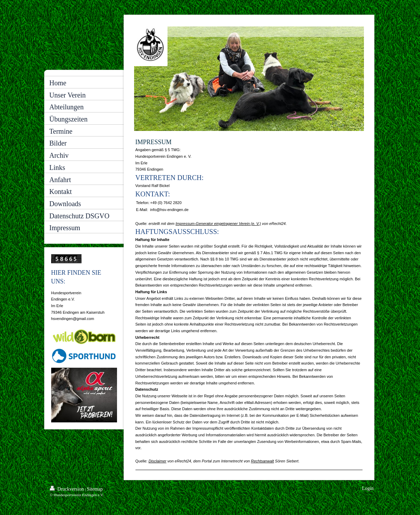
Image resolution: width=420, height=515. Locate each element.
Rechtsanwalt (263, 461)
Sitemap (95, 489)
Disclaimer (157, 461)
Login (368, 488)
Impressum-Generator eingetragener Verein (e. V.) (218, 224)
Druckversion (67, 489)
